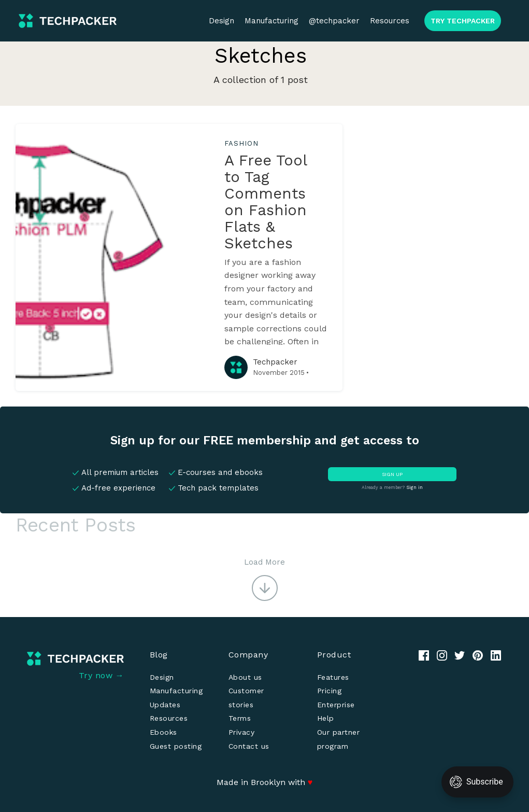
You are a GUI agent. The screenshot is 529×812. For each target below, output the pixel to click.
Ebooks (163, 732)
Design (221, 21)
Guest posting (176, 746)
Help (326, 718)
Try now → (102, 675)
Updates (165, 705)
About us (245, 677)
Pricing (330, 691)
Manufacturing (271, 21)
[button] (264, 579)
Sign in (414, 487)
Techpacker (275, 362)
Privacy (242, 732)
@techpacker (334, 21)
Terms (240, 718)
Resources (390, 21)
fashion (241, 143)
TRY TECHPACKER (463, 21)
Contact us (249, 746)
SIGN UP (392, 474)
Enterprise (336, 705)
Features (333, 677)
